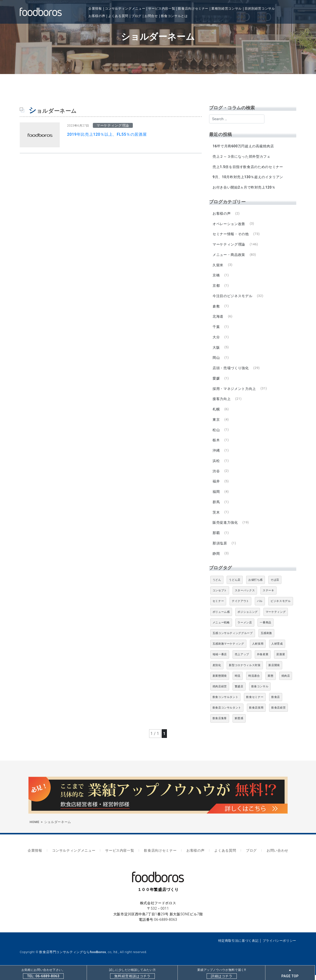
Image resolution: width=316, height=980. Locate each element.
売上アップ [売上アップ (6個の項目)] (242, 661)
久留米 (218, 267)
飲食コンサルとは (174, 16)
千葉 (216, 329)
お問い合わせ (272, 856)
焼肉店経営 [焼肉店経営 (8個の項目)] (220, 692)
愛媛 (216, 382)
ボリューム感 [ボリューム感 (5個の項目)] (221, 618)
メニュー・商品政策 (229, 256)
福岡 (216, 497)
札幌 (216, 413)
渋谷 (216, 476)
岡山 (216, 361)
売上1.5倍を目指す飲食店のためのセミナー (248, 167)
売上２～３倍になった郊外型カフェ (242, 157)
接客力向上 (222, 403)
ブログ (136, 16)
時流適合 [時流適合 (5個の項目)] (254, 682)
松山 (216, 434)
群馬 (216, 507)
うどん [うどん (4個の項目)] (217, 586)
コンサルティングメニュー (125, 9)
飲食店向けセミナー (193, 9)
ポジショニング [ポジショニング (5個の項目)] (247, 618)
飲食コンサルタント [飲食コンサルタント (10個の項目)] (226, 703)
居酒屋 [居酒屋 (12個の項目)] (281, 661)
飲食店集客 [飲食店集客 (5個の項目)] (220, 724)
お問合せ (151, 16)
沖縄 (216, 455)
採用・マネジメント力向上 (235, 392)
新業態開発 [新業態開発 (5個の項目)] (220, 682)
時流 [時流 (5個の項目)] (238, 682)
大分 (216, 340)
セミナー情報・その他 (231, 235)
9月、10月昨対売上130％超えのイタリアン (248, 178)
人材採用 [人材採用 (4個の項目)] (258, 650)
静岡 (216, 559)
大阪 (216, 350)
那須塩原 (220, 549)
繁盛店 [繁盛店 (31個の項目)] (239, 692)
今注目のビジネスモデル (233, 298)
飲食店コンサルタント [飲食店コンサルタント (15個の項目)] (227, 714)
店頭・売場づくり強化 (231, 371)
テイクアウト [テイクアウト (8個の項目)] (240, 607)
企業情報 (95, 9)
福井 (216, 486)
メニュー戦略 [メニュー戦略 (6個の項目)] (221, 628)
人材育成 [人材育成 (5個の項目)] (277, 650)
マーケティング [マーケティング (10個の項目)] (276, 618)
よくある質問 (118, 16)
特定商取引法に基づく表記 (238, 946)
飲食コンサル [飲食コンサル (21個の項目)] (260, 692)
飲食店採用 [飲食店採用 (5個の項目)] (256, 714)
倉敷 (216, 308)
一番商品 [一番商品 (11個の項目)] (266, 628)
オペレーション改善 (229, 225)
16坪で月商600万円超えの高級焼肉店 (243, 146)
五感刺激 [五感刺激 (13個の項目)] (267, 639)
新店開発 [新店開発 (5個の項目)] (274, 671)
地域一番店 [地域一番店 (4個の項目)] (220, 661)
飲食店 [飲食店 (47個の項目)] (276, 703)
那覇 (216, 538)
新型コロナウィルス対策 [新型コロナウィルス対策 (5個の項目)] (245, 671)
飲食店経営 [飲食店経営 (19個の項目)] (278, 714)
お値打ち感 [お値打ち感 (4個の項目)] (256, 586)
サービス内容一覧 (162, 9)
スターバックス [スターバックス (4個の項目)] (245, 597)
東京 (216, 423)
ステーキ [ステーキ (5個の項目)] (268, 597)
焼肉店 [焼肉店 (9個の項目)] (286, 682)
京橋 (216, 277)
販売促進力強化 (225, 528)
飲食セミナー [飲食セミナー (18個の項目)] (255, 703)
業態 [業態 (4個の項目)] (270, 682)
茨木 (216, 518)
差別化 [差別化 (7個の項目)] (217, 671)
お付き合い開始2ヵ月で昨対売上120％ (244, 188)
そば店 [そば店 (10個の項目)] (275, 586)
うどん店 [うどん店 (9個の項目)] (235, 586)
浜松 (216, 465)
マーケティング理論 (229, 246)
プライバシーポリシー (279, 946)
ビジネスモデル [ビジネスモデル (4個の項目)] (281, 607)
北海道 (218, 319)
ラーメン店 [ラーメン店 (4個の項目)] (245, 628)
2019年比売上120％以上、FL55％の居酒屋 (107, 134)
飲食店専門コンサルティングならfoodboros (73, 957)
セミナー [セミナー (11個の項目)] (218, 607)
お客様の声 (97, 16)
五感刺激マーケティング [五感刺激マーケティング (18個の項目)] (228, 650)
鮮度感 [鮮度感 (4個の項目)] (239, 724)
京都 (216, 288)
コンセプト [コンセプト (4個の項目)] (220, 597)
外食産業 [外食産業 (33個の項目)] (263, 661)
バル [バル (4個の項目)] (260, 607)
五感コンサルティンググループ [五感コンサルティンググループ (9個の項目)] (233, 639)
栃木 (216, 444)
